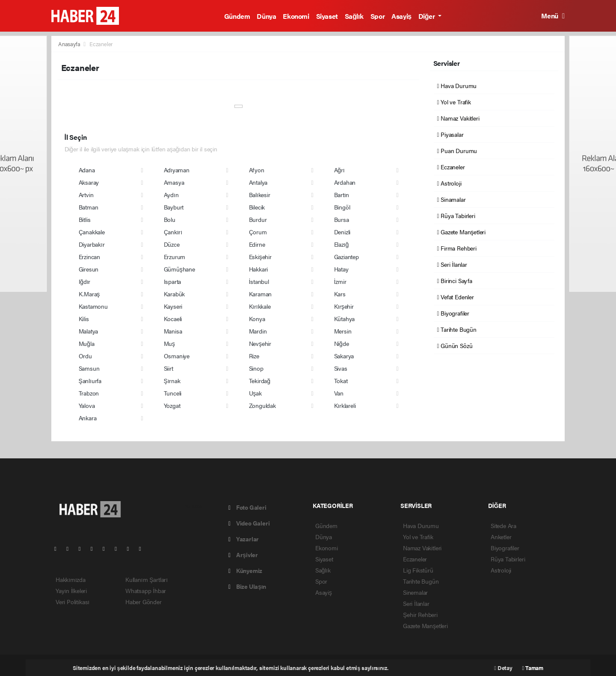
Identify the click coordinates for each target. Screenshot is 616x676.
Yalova (87, 405)
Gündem (237, 16)
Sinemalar (415, 592)
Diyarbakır (92, 244)
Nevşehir (260, 343)
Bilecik (257, 207)
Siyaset (327, 16)
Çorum (258, 232)
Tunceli (173, 393)
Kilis (84, 319)
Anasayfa (70, 44)
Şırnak (172, 381)
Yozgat (172, 405)
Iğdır (85, 281)
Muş (169, 343)
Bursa (342, 219)
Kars (340, 294)
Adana (87, 170)
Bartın (342, 195)
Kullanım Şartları (147, 579)
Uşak (255, 393)
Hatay (341, 269)
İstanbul (259, 281)
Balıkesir (260, 195)
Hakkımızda (71, 579)
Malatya (89, 331)
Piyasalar (450, 134)
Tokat (341, 381)
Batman (89, 207)
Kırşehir (344, 306)
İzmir (340, 281)
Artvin (86, 195)
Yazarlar (244, 539)
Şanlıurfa (90, 381)
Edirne (257, 244)
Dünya (266, 16)
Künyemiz (245, 570)
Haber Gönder (144, 602)
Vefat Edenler (456, 297)
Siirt (169, 368)
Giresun (89, 269)
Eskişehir (260, 257)
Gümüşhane (179, 269)
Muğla (87, 343)
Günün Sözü (455, 345)
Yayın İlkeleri (71, 590)
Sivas (341, 368)
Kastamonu (93, 306)
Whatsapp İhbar (146, 590)
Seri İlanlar (452, 264)
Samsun (89, 368)
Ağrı (339, 170)
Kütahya (345, 319)
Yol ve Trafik (454, 102)
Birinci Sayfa (455, 280)
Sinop (256, 368)
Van (339, 393)
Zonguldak (262, 405)
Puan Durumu (457, 151)
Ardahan (345, 182)
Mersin (343, 331)
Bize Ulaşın (247, 586)
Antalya (258, 182)
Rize (254, 356)
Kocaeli (173, 319)
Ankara (88, 418)
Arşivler (243, 555)
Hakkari (259, 269)
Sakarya (344, 356)
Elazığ (342, 244)
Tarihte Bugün (457, 329)
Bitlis (85, 219)
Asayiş (401, 16)
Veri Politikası (73, 602)
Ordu (85, 356)
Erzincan (89, 257)
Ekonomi (296, 16)
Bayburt (174, 207)
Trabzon (89, 393)
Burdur (258, 219)
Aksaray (89, 182)
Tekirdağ (260, 381)
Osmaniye (177, 356)
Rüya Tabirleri (456, 215)
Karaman (261, 294)
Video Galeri (249, 523)
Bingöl (342, 207)
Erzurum (175, 257)
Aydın (171, 195)
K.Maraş (89, 294)
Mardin (258, 331)
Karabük (175, 294)
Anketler (501, 537)
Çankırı (173, 232)
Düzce (172, 244)
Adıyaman (177, 170)
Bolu (170, 219)
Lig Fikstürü (418, 570)
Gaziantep (346, 257)
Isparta (173, 281)
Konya (257, 319)
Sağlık (354, 16)
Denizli (342, 232)
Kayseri (173, 306)
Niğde (342, 343)
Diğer (427, 16)
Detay (503, 668)
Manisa (173, 331)
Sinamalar (452, 199)
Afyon (257, 170)
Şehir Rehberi (420, 614)
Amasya (174, 182)
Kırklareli (345, 405)
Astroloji (449, 183)
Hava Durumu (457, 86)
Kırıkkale (260, 306)
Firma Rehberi (457, 248)
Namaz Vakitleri (458, 118)
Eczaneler (101, 44)
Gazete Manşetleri (461, 232)
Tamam (533, 668)
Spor (378, 16)
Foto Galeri (247, 507)
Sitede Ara (503, 525)
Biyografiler (453, 313)
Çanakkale (92, 232)
